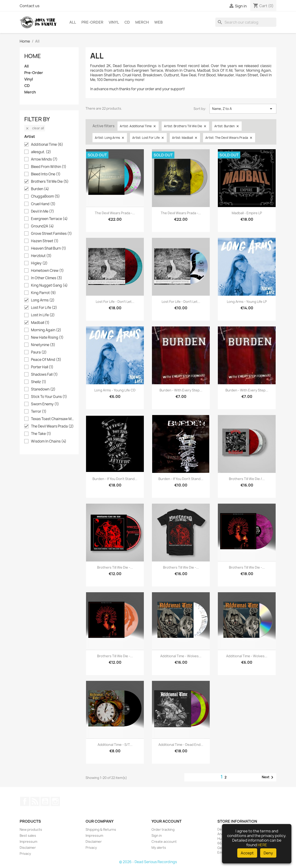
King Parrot (43, 293)
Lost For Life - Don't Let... (115, 302)
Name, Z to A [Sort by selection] (243, 109)
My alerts (159, 848)
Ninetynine (43, 345)
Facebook (25, 801)
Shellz (39, 382)
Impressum (28, 842)
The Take (41, 434)
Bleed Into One (46, 174)
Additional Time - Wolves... (181, 656)
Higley (39, 263)
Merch (142, 22)
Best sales (28, 835)
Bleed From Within (49, 167)
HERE (262, 845)
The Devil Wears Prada (52, 426)
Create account (164, 842)
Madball (40, 323)
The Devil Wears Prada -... (115, 213)
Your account (166, 821)
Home (33, 56)
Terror (39, 412)
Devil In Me (43, 211)
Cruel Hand (43, 204)
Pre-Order (92, 22)
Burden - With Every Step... (181, 390)
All (73, 22)
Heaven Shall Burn (49, 248)
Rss (35, 801)
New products (31, 829)
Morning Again (46, 330)
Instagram (55, 801)
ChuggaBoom (45, 196)
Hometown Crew (47, 271)
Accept (247, 853)
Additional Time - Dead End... (181, 745)
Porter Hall (42, 367)
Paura (39, 352)
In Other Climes (47, 278)
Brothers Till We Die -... (115, 567)
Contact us (30, 6)
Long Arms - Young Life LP (247, 302)
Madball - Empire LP (247, 213)
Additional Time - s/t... (115, 745)
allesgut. (41, 152)
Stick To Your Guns (49, 397)
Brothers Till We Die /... (247, 479)
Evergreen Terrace (49, 219)
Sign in (157, 835)
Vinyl (114, 22)
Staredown (43, 389)
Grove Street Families (51, 234)
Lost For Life (44, 308)
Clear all (35, 128)
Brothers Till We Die (50, 182)
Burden (40, 189)
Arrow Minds (44, 159)
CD (127, 22)
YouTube (45, 801)
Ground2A (42, 226)
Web (159, 22)
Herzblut (41, 256)
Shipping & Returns (101, 829)
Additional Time (47, 145)
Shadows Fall (44, 375)
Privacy (25, 854)
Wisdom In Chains (49, 441)
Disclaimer (28, 848)
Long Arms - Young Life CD (115, 390)
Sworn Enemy (45, 404)
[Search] (246, 22)
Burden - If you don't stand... (115, 479)
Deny (268, 853)
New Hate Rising (47, 338)
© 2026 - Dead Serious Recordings (148, 862)
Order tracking (163, 829)
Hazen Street (45, 241)
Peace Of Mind (46, 360)
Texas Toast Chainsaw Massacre (52, 419)
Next (268, 777)
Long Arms (43, 300)
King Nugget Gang (49, 285)
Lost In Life (43, 315)
